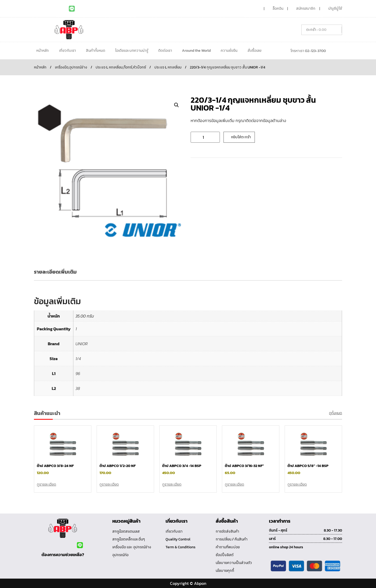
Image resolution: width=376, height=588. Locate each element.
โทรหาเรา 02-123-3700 (308, 51)
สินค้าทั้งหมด (96, 51)
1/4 (78, 359)
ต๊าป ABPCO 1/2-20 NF (118, 466)
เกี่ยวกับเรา (67, 51)
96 (78, 373)
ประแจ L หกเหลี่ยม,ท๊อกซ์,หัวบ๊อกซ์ (121, 67)
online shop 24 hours (286, 547)
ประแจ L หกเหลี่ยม (168, 67)
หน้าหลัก (43, 51)
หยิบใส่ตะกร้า (241, 137)
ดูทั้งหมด (336, 413)
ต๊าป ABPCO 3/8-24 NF (55, 466)
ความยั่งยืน (229, 51)
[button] (177, 105)
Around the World (196, 51)
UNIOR (82, 344)
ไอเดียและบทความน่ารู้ (132, 51)
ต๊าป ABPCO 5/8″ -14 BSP (308, 466)
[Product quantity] (205, 137)
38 (78, 388)
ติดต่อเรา (165, 51)
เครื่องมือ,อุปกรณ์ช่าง (71, 67)
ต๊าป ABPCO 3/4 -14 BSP (182, 466)
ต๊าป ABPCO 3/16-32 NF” (244, 466)
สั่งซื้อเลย (254, 51)
